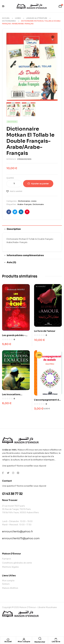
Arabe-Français (25, 204)
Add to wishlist (16, 191)
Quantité (10, 178)
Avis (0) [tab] (11, 262)
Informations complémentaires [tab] (25, 255)
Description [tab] (14, 229)
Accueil (6, 18)
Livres (18, 18)
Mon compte (24, 642)
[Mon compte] (24, 639)
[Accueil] (8, 639)
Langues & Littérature (37, 18)
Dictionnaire (38, 204)
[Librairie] (56, 639)
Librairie (56, 642)
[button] (53, 39)
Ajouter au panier (40, 183)
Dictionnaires (9, 21)
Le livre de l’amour (45, 331)
